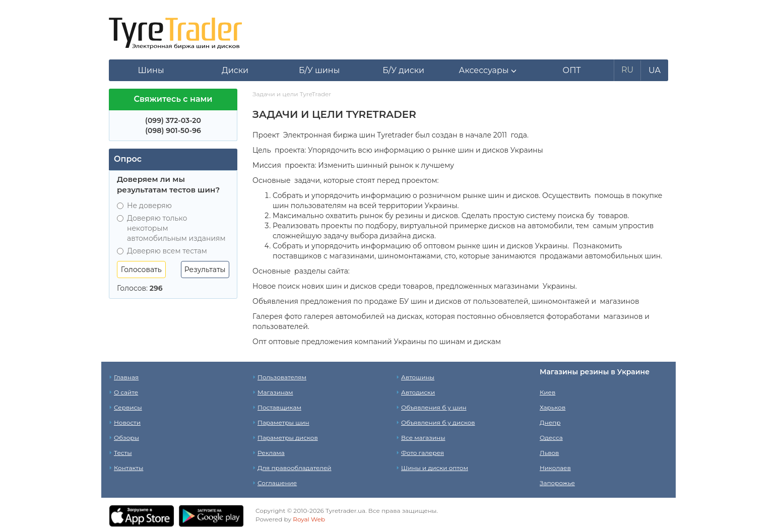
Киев (547, 392)
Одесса (551, 438)
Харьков (553, 407)
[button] (488, 71)
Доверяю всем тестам (162, 251)
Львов (549, 453)
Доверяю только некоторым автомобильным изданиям (171, 228)
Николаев (555, 468)
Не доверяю (144, 206)
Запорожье (557, 483)
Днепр (550, 422)
